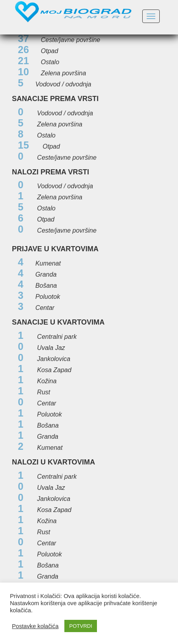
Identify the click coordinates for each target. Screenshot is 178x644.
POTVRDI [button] (81, 626)
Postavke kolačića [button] (35, 626)
